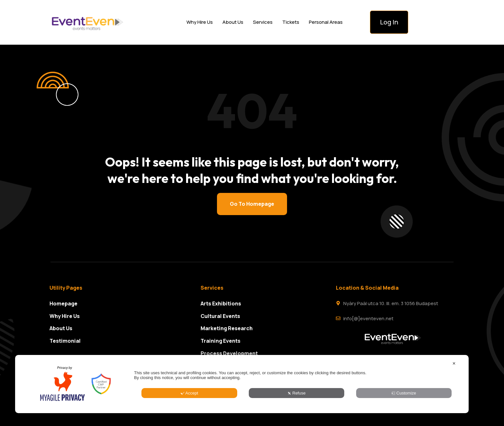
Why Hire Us (200, 22)
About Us (233, 22)
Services (263, 22)
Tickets (291, 22)
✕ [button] (454, 393)
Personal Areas (326, 22)
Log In (389, 22)
